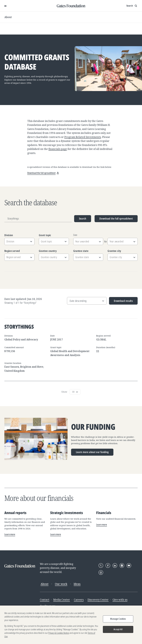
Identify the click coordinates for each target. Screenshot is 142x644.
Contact (45, 600)
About (8, 17)
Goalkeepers (48, 606)
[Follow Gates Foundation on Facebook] (108, 565)
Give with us (120, 600)
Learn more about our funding (92, 452)
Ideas (77, 584)
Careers (79, 600)
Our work (61, 584)
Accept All (118, 630)
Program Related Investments (83, 137)
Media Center (62, 600)
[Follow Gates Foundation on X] (101, 565)
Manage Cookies (118, 620)
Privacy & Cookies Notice (59, 634)
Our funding (93, 427)
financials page (58, 149)
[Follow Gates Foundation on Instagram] (122, 565)
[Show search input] (132, 6)
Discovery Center (98, 600)
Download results (121, 302)
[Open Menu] (5, 6)
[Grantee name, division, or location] (38, 219)
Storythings (19, 327)
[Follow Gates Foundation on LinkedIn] (115, 565)
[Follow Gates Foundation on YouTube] (129, 565)
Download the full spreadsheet (116, 219)
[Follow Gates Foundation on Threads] (101, 572)
